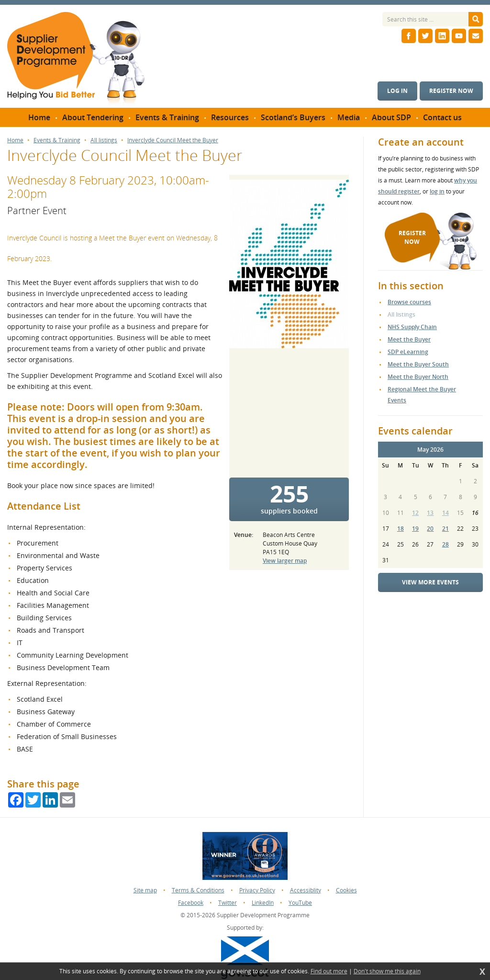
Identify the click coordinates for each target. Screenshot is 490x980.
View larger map (285, 561)
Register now (451, 91)
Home (15, 140)
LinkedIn (263, 903)
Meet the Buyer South (418, 364)
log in (437, 191)
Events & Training (57, 140)
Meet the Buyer (409, 339)
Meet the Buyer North (418, 377)
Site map (145, 890)
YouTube (300, 903)
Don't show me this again (387, 971)
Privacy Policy (257, 890)
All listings (104, 140)
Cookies (346, 890)
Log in (397, 91)
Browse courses (409, 302)
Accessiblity (306, 890)
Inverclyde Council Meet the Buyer (173, 140)
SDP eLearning (408, 352)
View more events (430, 582)
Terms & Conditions (198, 890)
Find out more (329, 971)
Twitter (228, 903)
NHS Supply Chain (412, 327)
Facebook (191, 903)
